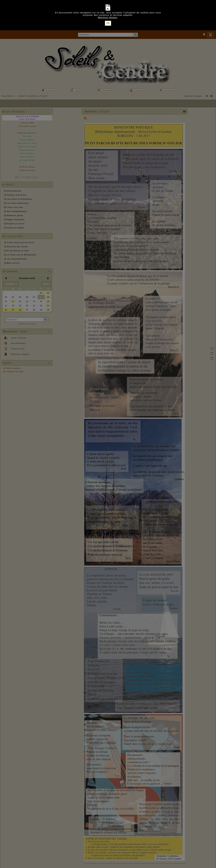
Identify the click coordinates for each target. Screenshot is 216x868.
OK (108, 23)
